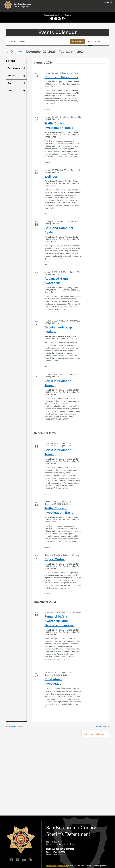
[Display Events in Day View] (104, 42)
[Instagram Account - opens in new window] (63, 19)
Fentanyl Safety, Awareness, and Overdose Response (59, 621)
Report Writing (55, 559)
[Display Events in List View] (90, 42)
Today (20, 52)
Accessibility (63, 866)
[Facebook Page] (12, 860)
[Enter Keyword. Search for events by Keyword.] (38, 42)
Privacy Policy (51, 866)
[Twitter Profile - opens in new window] (56, 19)
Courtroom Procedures (61, 77)
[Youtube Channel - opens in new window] (59, 19)
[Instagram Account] (30, 860)
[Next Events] (12, 52)
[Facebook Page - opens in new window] (52, 19)
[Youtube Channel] (24, 860)
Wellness (51, 177)
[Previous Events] (8, 52)
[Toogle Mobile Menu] (108, 2)
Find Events (78, 42)
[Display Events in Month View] (97, 42)
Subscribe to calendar (94, 734)
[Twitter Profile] (18, 860)
